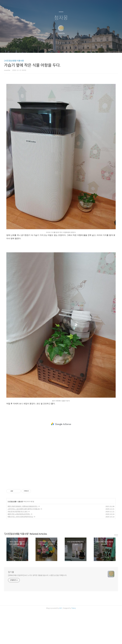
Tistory (74, 641)
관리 (73, 48)
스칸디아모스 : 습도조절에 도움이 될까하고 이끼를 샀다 (24, 542)
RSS (65, 48)
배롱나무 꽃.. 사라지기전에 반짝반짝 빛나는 (20, 549)
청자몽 (61, 18)
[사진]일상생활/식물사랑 (14, 61)
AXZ (61, 641)
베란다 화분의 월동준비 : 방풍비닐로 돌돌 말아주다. (23, 539)
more (116, 568)
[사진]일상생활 (12, 534)
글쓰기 (49, 48)
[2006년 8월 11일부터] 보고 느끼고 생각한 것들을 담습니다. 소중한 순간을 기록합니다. (37, 608)
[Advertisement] (61, 98)
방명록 (57, 48)
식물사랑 (20, 534)
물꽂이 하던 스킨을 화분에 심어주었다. (19, 547)
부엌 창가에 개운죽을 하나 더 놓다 (18, 544)
